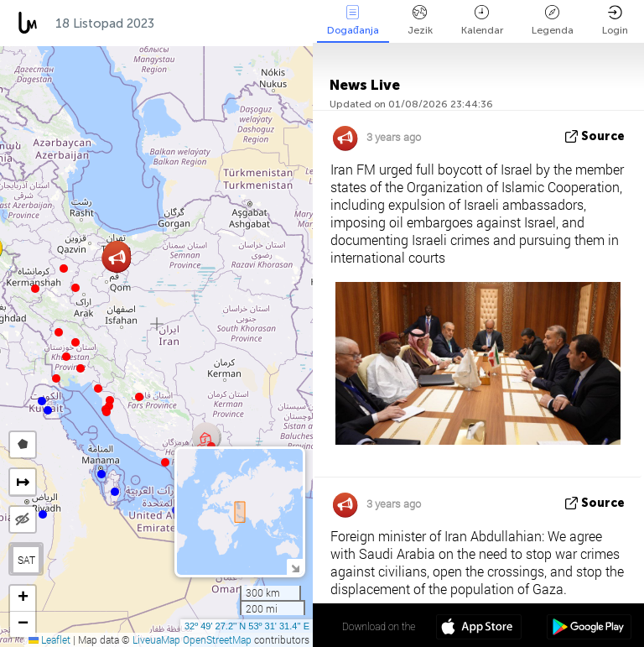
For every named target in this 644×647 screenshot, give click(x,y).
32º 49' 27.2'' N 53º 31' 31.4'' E (247, 626)
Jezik (420, 21)
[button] (75, 288)
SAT (26, 560)
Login (615, 21)
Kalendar (482, 21)
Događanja (353, 21)
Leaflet (49, 639)
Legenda (553, 21)
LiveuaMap (156, 639)
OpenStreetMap (217, 639)
